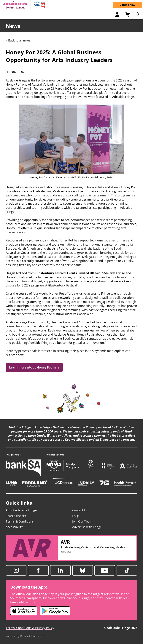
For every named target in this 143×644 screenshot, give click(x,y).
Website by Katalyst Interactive (25, 636)
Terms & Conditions (20, 521)
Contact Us (80, 510)
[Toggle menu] (5, 15)
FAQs (76, 516)
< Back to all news (18, 40)
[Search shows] (138, 15)
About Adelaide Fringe (21, 510)
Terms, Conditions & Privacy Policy (30, 628)
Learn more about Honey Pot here (34, 367)
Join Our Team (82, 521)
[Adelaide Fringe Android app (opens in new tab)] (55, 611)
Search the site (16, 516)
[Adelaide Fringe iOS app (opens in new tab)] (24, 611)
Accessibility (14, 527)
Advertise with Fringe (87, 527)
